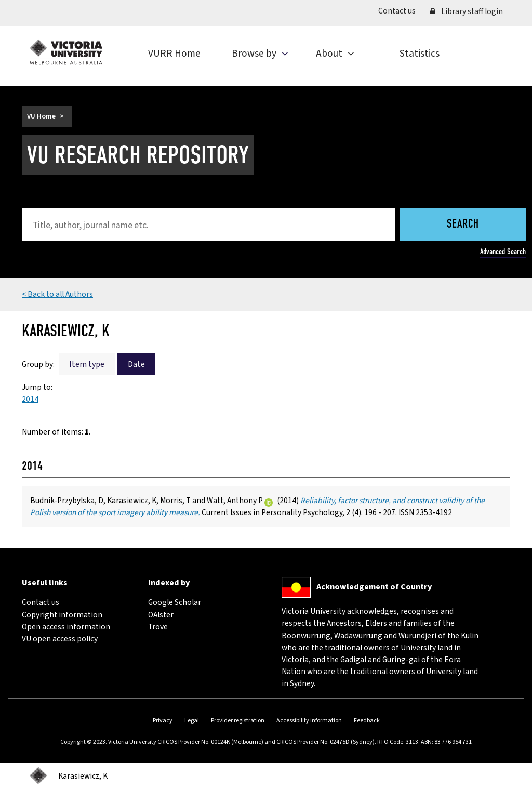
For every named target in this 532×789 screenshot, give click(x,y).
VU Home (41, 116)
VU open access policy (60, 639)
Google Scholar (175, 602)
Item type (87, 364)
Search (463, 225)
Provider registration (238, 721)
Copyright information (62, 615)
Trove (158, 627)
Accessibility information (309, 721)
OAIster (161, 615)
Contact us (401, 11)
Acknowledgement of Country (374, 587)
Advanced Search (503, 252)
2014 (30, 399)
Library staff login (467, 11)
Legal (192, 721)
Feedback (367, 721)
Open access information (66, 627)
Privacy (163, 721)
